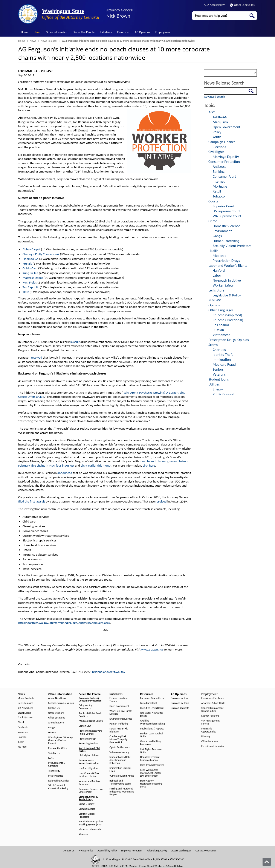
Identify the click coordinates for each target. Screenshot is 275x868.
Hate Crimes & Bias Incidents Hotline (89, 775)
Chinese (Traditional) (228, 320)
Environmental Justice (121, 719)
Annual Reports (56, 723)
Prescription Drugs (226, 261)
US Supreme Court (226, 211)
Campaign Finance (222, 142)
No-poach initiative (227, 280)
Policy (217, 132)
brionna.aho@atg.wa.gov (109, 672)
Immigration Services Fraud (121, 770)
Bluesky (22, 722)
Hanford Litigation (88, 769)
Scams (213, 345)
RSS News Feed (25, 708)
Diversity (206, 736)
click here (149, 466)
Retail (217, 191)
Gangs (217, 236)
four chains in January (154, 461)
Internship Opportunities (209, 730)
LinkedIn (22, 737)
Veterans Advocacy (119, 752)
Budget (52, 728)
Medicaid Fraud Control (91, 721)
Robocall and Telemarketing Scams (121, 782)
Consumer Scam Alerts (152, 698)
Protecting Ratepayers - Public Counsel (91, 732)
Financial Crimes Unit (90, 830)
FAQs (51, 758)
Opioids (214, 305)
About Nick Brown (58, 698)
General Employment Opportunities (212, 710)
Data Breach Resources (152, 765)
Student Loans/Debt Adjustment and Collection (120, 760)
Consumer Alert (224, 177)
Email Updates (25, 718)
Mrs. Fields (30, 282)
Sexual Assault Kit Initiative (119, 730)
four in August (65, 466)
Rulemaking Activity (59, 781)
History (52, 733)
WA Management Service (210, 722)
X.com (21, 742)
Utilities (214, 384)
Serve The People (84, 32)
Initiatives (106, 32)
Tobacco (219, 196)
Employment (163, 32)
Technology (54, 771)
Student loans (219, 379)
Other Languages (242, 5)
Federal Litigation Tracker (119, 700)
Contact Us (54, 708)
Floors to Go (31, 259)
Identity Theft (223, 355)
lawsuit (75, 342)
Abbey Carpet (31, 249)
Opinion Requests (180, 708)
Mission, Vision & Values (61, 703)
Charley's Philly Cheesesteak (41, 254)
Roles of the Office (58, 748)
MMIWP (215, 300)
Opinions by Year (180, 698)
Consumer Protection (224, 162)
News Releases (49, 41)
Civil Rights (216, 152)
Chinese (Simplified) (227, 315)
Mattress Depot (33, 278)
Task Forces (54, 753)
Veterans (219, 374)
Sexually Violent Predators (232, 246)
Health (213, 251)
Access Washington (181, 851)
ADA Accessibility (214, 5)
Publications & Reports (152, 729)
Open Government (226, 127)
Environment (222, 231)
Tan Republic (31, 287)
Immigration (222, 360)
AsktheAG (220, 117)
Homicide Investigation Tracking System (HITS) (91, 823)
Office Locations (57, 718)
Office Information (57, 32)
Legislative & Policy (227, 295)
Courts (213, 201)
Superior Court (224, 206)
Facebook (23, 727)
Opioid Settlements (120, 747)
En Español (221, 325)
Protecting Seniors (88, 744)
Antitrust (219, 167)
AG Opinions (142, 32)
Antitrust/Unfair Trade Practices (90, 715)
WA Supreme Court (227, 216)
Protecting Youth (88, 739)
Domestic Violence (226, 226)
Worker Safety (223, 285)
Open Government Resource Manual (150, 759)
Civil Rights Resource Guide (151, 751)
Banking (219, 172)
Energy (218, 389)
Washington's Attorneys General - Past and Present (61, 741)
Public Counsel (223, 394)
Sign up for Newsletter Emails (152, 715)
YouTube (22, 747)
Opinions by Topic (180, 703)
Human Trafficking (226, 241)
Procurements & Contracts (57, 764)
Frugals (27, 264)
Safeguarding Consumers (86, 707)
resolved (37, 358)
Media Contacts (26, 698)
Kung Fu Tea (30, 273)
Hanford (219, 271)
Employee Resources (132, 851)
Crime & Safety (87, 804)
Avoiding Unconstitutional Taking (152, 722)
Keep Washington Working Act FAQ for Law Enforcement (151, 773)
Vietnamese (222, 335)
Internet (219, 181)
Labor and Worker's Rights (228, 266)
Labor (217, 275)
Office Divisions (56, 713)
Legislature (216, 290)
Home (25, 32)
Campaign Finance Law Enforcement (91, 791)
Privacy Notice (56, 776)
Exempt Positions (210, 716)
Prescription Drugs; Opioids (229, 340)
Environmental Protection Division (89, 762)
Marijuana (220, 122)
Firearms (83, 835)
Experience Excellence (213, 698)
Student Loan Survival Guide (151, 735)
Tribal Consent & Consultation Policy (58, 787)
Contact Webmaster (206, 851)
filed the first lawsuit (32, 501)
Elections (219, 147)
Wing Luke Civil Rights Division (121, 713)
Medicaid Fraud (224, 365)
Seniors (218, 369)
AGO (212, 112)
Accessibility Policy (107, 851)
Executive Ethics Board (152, 708)
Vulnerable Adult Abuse (122, 776)
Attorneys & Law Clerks (213, 703)
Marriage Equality (226, 157)
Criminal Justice (87, 809)
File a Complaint (148, 703)
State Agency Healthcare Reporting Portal (151, 784)
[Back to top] (267, 862)
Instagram (23, 732)
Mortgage (220, 186)
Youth (217, 137)
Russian (218, 330)
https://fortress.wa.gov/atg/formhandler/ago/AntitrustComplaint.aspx (64, 623)
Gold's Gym (30, 268)
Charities (219, 350)
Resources (123, 32)
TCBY (26, 292)
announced (65, 473)
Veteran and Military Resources (90, 783)
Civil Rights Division (89, 756)
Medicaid (220, 256)
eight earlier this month (96, 466)
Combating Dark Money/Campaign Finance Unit (119, 739)
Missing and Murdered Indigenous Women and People (122, 792)
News (37, 32)
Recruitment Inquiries (213, 746)
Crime (213, 221)
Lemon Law (85, 726)
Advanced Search (215, 97)
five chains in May (43, 466)
